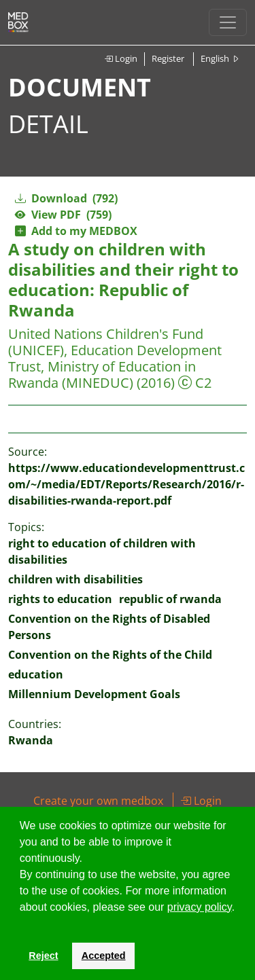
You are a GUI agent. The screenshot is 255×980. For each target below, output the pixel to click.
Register (168, 58)
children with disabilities (75, 579)
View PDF (63, 215)
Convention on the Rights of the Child (110, 655)
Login (121, 58)
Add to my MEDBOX (76, 231)
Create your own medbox (98, 801)
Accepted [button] (104, 956)
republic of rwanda (170, 599)
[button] (22, 924)
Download (66, 198)
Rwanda (31, 740)
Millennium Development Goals (94, 694)
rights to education (60, 599)
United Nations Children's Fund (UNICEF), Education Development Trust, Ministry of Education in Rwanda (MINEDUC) (115, 358)
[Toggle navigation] (228, 22)
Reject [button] (43, 956)
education (36, 674)
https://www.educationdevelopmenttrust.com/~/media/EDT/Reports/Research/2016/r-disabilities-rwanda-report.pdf (126, 484)
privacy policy (200, 907)
